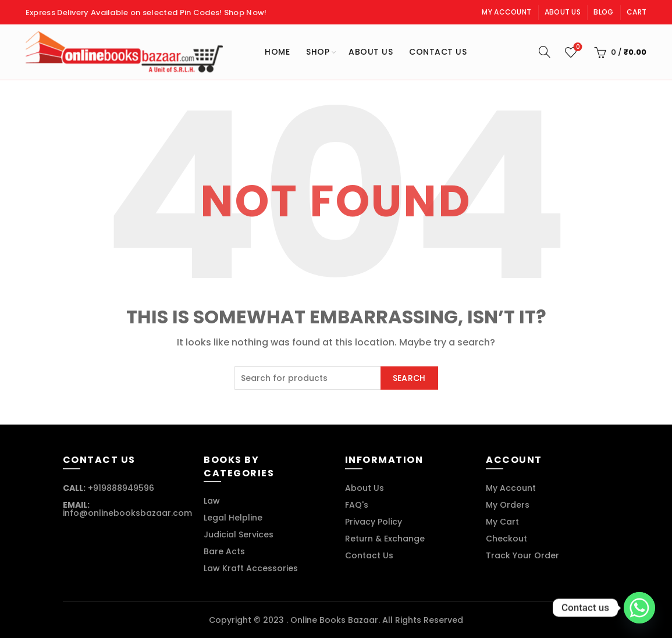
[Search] (545, 52)
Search (409, 378)
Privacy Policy (374, 522)
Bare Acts (224, 551)
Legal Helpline (233, 518)
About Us (563, 12)
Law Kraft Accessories (251, 568)
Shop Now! (246, 13)
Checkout (506, 539)
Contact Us (438, 52)
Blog (603, 12)
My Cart (502, 522)
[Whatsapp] (639, 608)
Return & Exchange (385, 539)
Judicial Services (239, 534)
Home (277, 52)
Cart (637, 12)
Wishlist (577, 47)
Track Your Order (522, 555)
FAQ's (357, 505)
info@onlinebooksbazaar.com (127, 513)
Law (212, 501)
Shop (318, 52)
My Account (506, 12)
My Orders (508, 505)
